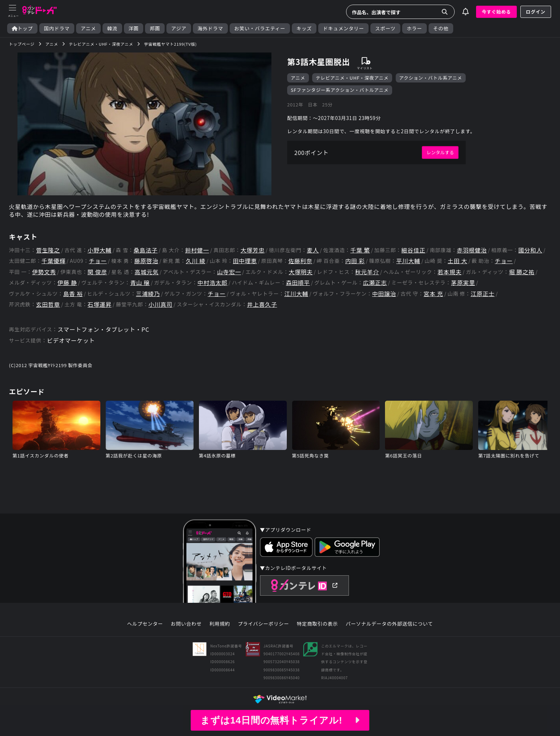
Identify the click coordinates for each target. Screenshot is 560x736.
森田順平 (298, 283)
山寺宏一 (229, 272)
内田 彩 (355, 261)
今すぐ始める (496, 12)
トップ (22, 28)
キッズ (304, 28)
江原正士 (483, 294)
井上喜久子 (262, 304)
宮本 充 (433, 294)
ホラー (414, 28)
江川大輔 (296, 294)
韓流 (112, 28)
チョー (98, 261)
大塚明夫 (301, 272)
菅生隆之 (48, 250)
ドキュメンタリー (343, 28)
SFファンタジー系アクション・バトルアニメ (340, 90)
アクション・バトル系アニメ (431, 78)
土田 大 (458, 261)
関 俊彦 (97, 272)
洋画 (134, 28)
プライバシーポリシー (264, 624)
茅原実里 (463, 283)
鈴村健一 (197, 250)
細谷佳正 (413, 250)
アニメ (88, 28)
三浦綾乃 (148, 294)
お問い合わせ (186, 624)
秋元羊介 (367, 272)
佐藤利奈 (300, 261)
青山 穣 (140, 283)
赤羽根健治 (472, 250)
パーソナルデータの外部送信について (389, 624)
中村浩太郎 (212, 283)
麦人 (313, 250)
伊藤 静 (67, 283)
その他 (441, 28)
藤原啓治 (146, 261)
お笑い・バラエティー (260, 28)
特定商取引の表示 (317, 624)
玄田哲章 (48, 304)
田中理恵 (245, 261)
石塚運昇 (99, 304)
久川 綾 (196, 261)
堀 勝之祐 (522, 272)
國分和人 (530, 250)
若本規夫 (449, 272)
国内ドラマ (57, 28)
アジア (179, 28)
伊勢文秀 (44, 272)
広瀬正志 (375, 283)
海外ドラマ (210, 28)
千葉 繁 (360, 250)
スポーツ (385, 28)
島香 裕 (73, 294)
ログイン (536, 12)
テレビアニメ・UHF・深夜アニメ (352, 78)
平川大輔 (408, 261)
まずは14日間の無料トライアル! (280, 720)
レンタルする (440, 152)
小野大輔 (99, 250)
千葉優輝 (53, 261)
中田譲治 (384, 294)
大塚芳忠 (253, 250)
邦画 (155, 28)
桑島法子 (146, 250)
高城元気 (147, 272)
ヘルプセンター (145, 624)
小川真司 (161, 304)
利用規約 (220, 624)
